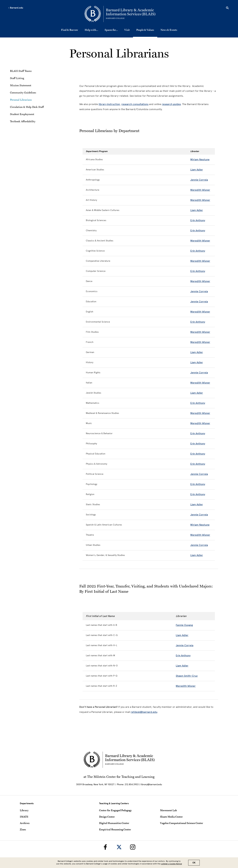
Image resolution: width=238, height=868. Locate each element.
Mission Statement (21, 85)
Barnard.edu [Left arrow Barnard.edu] (16, 8)
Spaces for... (111, 30)
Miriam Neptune (200, 159)
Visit (127, 30)
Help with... (91, 30)
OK (194, 863)
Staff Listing (17, 78)
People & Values (145, 30)
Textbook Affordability (23, 121)
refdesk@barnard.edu (144, 712)
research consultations (135, 104)
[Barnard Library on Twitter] (119, 847)
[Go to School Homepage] (120, 14)
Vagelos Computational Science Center (182, 823)
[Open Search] (227, 8)
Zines (23, 829)
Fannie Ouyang (184, 625)
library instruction (109, 104)
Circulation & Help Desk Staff (27, 107)
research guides (171, 104)
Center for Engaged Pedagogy (115, 810)
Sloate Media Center (171, 817)
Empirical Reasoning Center (115, 829)
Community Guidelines (23, 92)
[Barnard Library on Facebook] (105, 847)
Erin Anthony (198, 220)
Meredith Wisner (200, 190)
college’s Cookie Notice (171, 864)
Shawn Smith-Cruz (187, 676)
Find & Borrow (70, 30)
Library (24, 810)
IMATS (24, 817)
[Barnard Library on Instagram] (133, 847)
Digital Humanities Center (114, 823)
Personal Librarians (21, 100)
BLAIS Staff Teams (21, 71)
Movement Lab (168, 810)
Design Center (107, 817)
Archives (25, 823)
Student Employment (22, 114)
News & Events (169, 30)
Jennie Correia (199, 180)
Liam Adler (197, 170)
